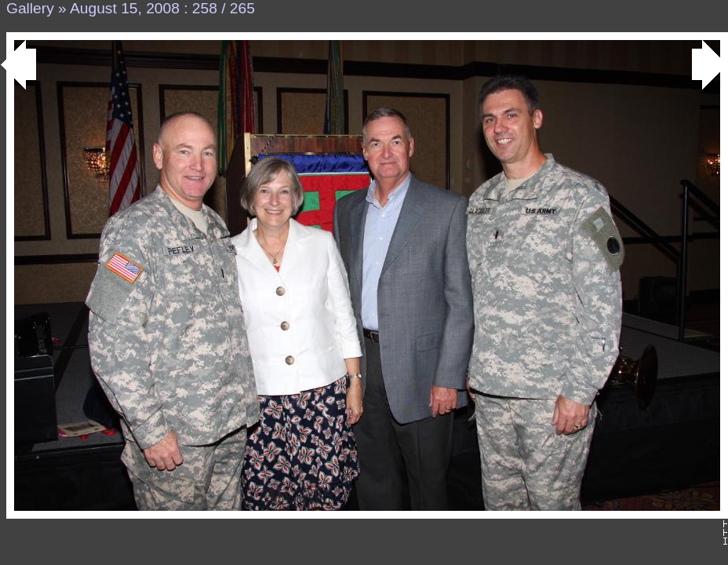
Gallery (30, 8)
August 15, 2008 (125, 8)
